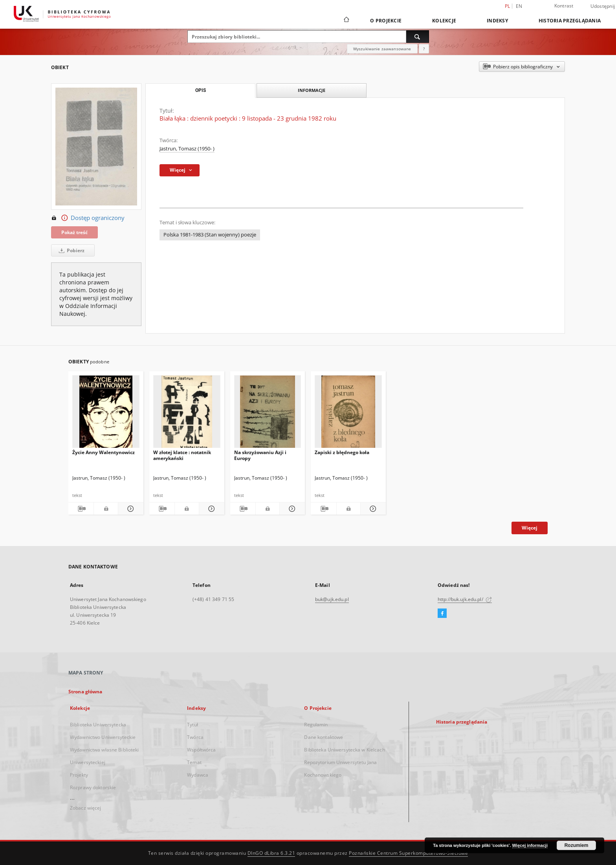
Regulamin (316, 725)
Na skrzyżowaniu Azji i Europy (260, 455)
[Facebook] (442, 614)
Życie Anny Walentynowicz (104, 452)
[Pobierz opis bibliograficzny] (81, 509)
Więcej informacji (530, 845)
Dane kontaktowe (324, 737)
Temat (194, 762)
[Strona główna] (346, 20)
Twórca (195, 737)
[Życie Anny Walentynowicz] (106, 414)
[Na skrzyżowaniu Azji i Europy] (268, 414)
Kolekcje (444, 21)
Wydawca (198, 775)
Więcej (530, 528)
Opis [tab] (201, 90)
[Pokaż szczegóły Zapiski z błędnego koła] (372, 509)
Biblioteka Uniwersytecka (98, 725)
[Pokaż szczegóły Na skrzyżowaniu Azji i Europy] (291, 509)
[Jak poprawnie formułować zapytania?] (424, 49)
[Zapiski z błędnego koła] (348, 414)
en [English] (519, 6)
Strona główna (85, 692)
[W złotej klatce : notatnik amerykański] (187, 414)
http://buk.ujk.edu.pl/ (465, 599)
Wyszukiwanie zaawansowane (382, 49)
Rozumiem (577, 845)
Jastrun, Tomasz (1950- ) (187, 149)
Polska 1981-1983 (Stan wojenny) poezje (210, 235)
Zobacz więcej (86, 808)
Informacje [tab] (312, 90)
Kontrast (564, 6)
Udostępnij (603, 6)
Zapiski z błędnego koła (342, 452)
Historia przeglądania (570, 21)
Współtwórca (201, 750)
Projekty (79, 775)
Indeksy (497, 21)
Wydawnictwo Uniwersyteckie (103, 737)
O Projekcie (386, 21)
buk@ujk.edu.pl (332, 599)
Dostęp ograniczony (88, 218)
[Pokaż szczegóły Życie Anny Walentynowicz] (130, 509)
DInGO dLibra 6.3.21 (271, 853)
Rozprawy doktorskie (93, 787)
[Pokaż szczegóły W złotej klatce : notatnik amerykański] (211, 509)
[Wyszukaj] (418, 37)
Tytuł (192, 725)
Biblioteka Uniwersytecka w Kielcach (344, 750)
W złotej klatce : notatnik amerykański (182, 455)
